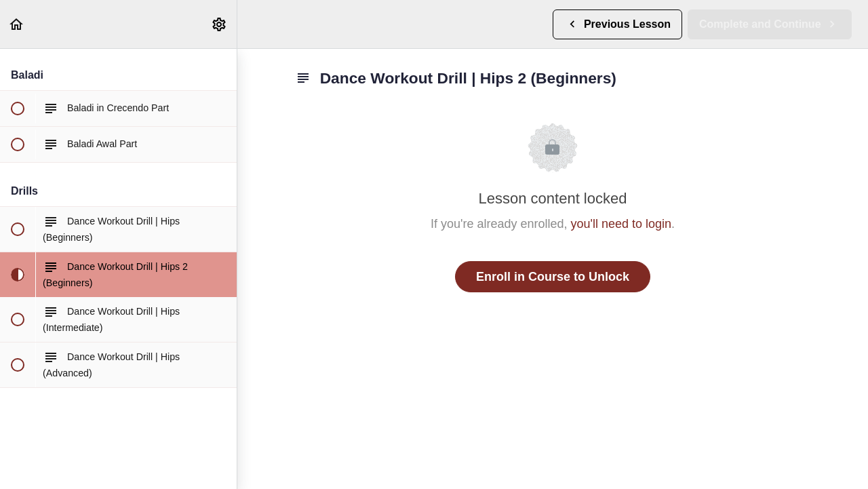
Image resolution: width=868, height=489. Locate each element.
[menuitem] (220, 24)
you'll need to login (622, 224)
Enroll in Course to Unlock (553, 277)
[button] (17, 24)
